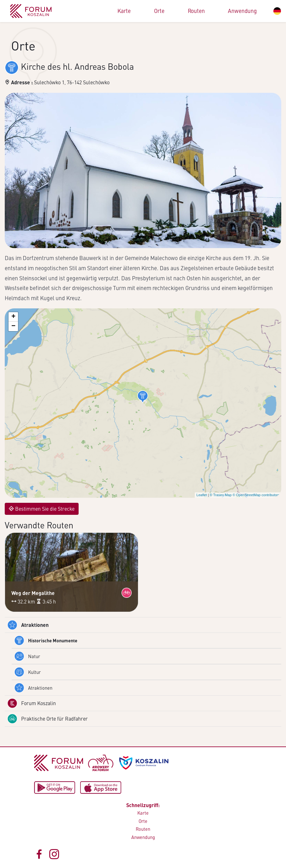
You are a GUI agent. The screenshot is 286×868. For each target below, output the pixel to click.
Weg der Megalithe (33, 593)
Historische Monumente (46, 640)
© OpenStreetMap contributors (256, 495)
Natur (27, 656)
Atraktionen (28, 625)
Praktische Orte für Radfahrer (48, 719)
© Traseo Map (220, 495)
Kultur (27, 672)
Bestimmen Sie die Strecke (42, 509)
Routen (196, 11)
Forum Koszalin (32, 703)
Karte (124, 11)
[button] (143, 397)
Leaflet (202, 495)
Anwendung (242, 11)
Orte (159, 11)
